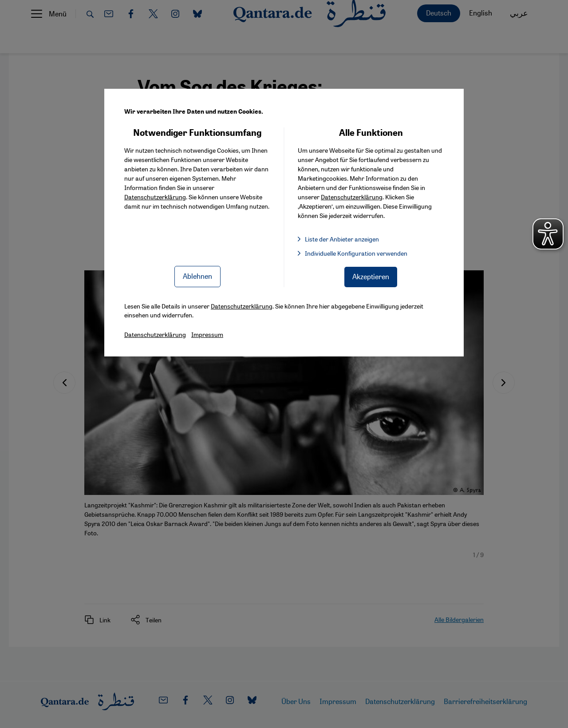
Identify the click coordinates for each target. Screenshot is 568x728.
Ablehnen (197, 276)
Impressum (207, 334)
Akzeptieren (371, 276)
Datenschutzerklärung (155, 197)
